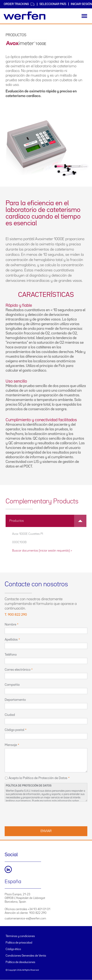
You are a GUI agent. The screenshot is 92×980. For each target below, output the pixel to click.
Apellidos (11, 640)
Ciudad (10, 715)
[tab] (46, 521)
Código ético (13, 949)
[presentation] (33, 813)
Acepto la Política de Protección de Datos (38, 778)
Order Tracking (19, 4)
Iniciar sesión (81, 4)
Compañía (12, 685)
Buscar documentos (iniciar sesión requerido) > (42, 551)
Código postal (14, 730)
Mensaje (11, 745)
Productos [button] (48, 521)
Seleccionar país (53, 4)
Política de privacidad (19, 943)
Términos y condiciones (20, 936)
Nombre (10, 625)
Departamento (15, 700)
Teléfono (11, 655)
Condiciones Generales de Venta (26, 956)
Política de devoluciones (20, 962)
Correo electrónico (18, 670)
